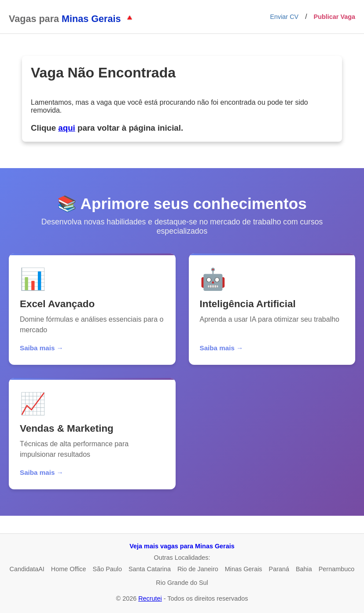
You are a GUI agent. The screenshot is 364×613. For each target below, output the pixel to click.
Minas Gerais (244, 569)
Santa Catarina (150, 569)
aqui (66, 128)
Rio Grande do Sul (182, 583)
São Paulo (107, 569)
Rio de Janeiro (198, 569)
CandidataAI (27, 569)
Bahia (304, 569)
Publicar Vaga (335, 17)
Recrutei (150, 598)
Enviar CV (284, 17)
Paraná (279, 569)
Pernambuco (337, 569)
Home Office (69, 569)
